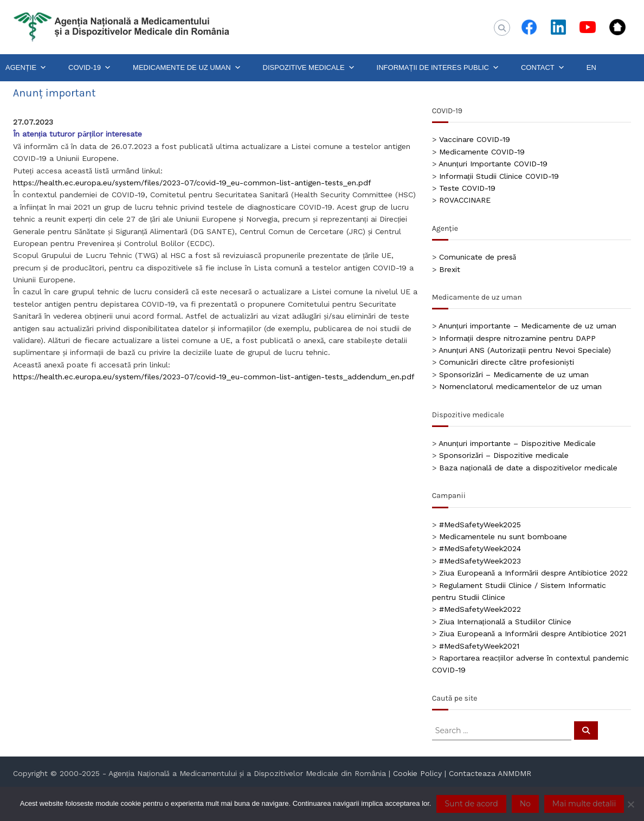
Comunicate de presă (478, 257)
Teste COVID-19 (467, 188)
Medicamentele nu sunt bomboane (503, 536)
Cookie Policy (417, 773)
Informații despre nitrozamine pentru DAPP (517, 338)
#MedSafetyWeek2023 (480, 561)
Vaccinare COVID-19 (475, 139)
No (525, 804)
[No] (630, 804)
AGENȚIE (26, 68)
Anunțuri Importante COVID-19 (493, 164)
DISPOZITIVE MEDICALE (309, 68)
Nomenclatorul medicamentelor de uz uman (520, 386)
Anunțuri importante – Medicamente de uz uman (527, 326)
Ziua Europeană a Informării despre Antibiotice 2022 (533, 573)
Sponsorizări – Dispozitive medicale (504, 455)
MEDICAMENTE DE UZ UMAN (187, 68)
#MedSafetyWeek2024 (480, 548)
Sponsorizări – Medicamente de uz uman (514, 374)
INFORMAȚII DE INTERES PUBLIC (438, 68)
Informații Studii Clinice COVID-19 (499, 176)
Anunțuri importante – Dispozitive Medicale (517, 443)
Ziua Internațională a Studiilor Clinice (505, 622)
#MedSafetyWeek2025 (480, 525)
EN (591, 67)
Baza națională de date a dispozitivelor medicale (528, 468)
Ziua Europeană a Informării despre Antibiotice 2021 (533, 633)
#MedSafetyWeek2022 (480, 609)
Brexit (450, 269)
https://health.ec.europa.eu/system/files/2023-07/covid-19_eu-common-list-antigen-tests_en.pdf (192, 183)
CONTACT (543, 68)
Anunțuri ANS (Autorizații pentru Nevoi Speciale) (525, 350)
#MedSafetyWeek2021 (479, 646)
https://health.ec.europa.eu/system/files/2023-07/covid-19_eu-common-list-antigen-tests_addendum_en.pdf (214, 377)
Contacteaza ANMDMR (490, 773)
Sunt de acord (471, 804)
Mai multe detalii (584, 804)
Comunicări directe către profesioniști (507, 362)
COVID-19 (90, 68)
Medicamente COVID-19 (482, 152)
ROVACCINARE (465, 200)
